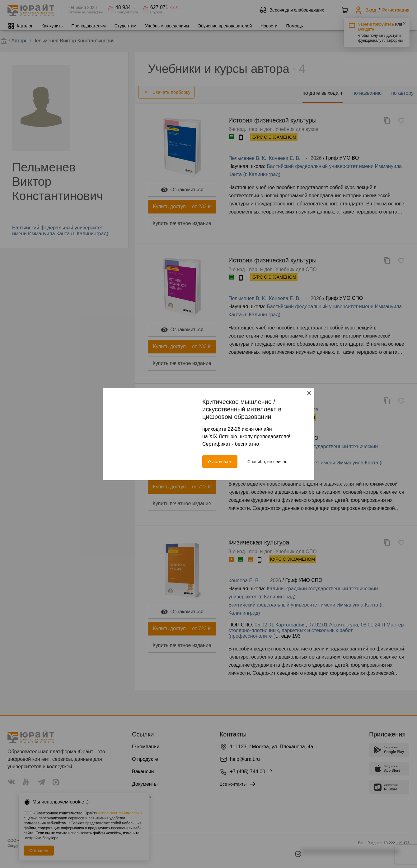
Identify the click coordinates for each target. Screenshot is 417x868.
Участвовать (220, 462)
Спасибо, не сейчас (267, 462)
